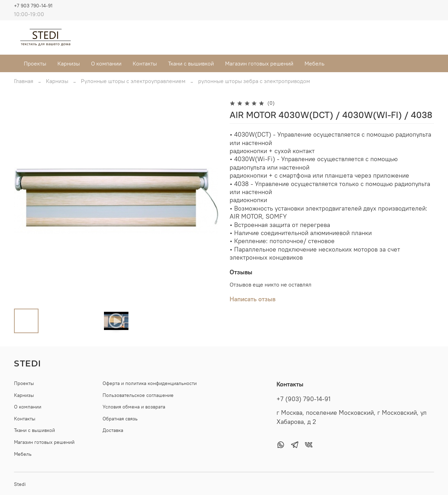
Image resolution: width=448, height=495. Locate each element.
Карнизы (69, 63)
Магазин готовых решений (259, 63)
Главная (24, 81)
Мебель (314, 63)
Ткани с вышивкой (191, 63)
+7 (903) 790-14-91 (303, 399)
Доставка (113, 430)
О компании (106, 63)
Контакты (145, 63)
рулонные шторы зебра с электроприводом (254, 81)
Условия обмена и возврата (134, 407)
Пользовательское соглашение (138, 395)
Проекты (35, 63)
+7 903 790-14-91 (33, 6)
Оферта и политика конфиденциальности (150, 383)
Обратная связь (120, 419)
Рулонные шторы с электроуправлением (133, 81)
